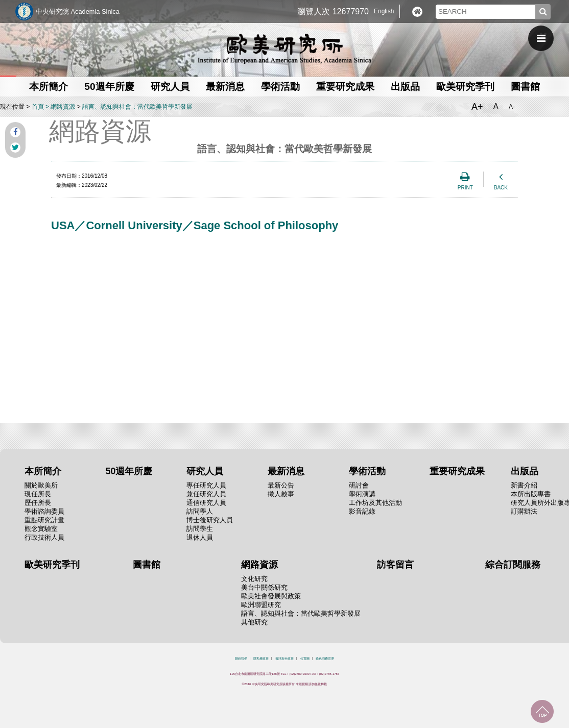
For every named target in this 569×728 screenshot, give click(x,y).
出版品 (405, 87)
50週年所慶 (109, 87)
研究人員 (170, 87)
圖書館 (525, 87)
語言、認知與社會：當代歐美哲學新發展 (137, 107)
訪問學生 (200, 529)
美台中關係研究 (264, 587)
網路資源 (63, 107)
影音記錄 (362, 511)
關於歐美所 (41, 485)
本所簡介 (49, 87)
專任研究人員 (206, 485)
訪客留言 (395, 565)
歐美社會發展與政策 (271, 596)
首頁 (38, 107)
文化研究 (254, 579)
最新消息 (225, 87)
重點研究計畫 (44, 520)
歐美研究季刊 (465, 87)
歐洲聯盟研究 (261, 605)
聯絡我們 (241, 659)
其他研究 (254, 622)
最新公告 (281, 485)
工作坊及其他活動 (375, 503)
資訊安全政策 (284, 659)
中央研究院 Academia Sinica (78, 11)
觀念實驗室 (41, 529)
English (384, 11)
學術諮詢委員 (44, 511)
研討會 (359, 485)
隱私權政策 (261, 659)
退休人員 (200, 537)
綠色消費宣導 (325, 659)
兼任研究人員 (206, 494)
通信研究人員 (206, 503)
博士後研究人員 (210, 520)
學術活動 (280, 87)
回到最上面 (542, 711)
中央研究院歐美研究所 (284, 48)
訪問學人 (200, 511)
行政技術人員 (44, 537)
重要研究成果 (345, 87)
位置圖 (305, 659)
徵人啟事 (281, 494)
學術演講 (362, 494)
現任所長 (38, 494)
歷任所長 (38, 503)
